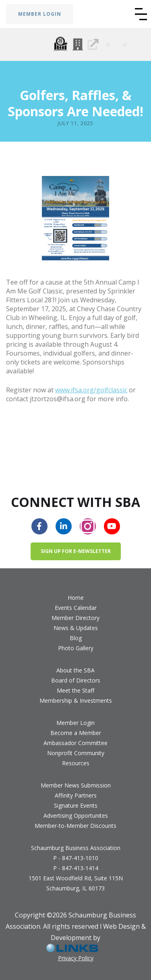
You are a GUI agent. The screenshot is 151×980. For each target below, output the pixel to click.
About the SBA (75, 670)
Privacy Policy (76, 958)
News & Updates (76, 628)
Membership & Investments (76, 700)
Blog (76, 638)
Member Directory (75, 618)
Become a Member (76, 733)
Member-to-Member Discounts (75, 826)
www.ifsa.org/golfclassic (91, 390)
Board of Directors (76, 680)
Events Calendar (76, 608)
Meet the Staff (75, 690)
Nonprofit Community (76, 753)
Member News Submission (76, 785)
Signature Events (76, 805)
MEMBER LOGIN (40, 14)
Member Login (75, 723)
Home (76, 598)
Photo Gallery (76, 648)
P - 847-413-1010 (76, 858)
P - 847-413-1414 (76, 868)
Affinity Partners (76, 795)
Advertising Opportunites (76, 816)
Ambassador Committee (75, 743)
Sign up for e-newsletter (76, 551)
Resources (76, 763)
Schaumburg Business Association (76, 848)
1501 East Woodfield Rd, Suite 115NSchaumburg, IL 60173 (76, 883)
